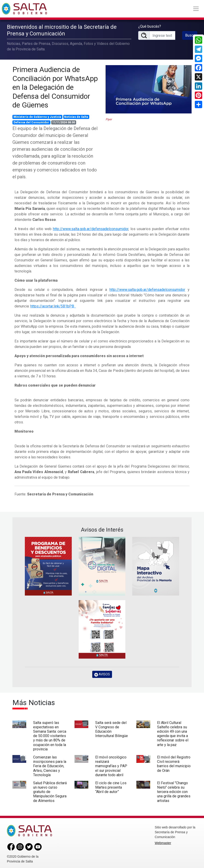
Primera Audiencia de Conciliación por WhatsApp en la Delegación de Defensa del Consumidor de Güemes (55, 87)
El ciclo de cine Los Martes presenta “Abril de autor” (111, 786)
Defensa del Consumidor (31, 122)
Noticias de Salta (76, 116)
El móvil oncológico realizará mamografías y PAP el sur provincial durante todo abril (111, 765)
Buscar (191, 35)
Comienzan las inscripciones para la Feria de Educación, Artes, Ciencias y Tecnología (50, 765)
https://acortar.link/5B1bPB (53, 305)
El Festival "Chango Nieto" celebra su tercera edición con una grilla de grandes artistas (174, 791)
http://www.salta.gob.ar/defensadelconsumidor (91, 228)
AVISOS (102, 674)
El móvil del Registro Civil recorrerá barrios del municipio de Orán (174, 763)
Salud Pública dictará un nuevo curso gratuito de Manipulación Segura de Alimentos (50, 791)
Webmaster (163, 842)
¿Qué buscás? (150, 26)
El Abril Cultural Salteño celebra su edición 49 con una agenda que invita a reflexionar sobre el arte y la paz (173, 733)
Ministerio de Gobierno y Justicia (37, 116)
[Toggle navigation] (196, 9)
